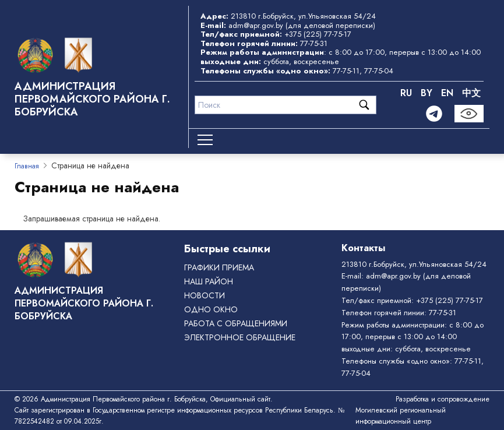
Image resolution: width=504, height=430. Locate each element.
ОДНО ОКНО (211, 309)
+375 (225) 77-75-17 (318, 34)
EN (447, 93)
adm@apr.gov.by (256, 25)
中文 (471, 93)
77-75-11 (346, 71)
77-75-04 (379, 71)
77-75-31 (314, 43)
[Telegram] (434, 114)
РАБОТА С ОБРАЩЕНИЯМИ (236, 323)
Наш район (209, 281)
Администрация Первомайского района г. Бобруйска (92, 99)
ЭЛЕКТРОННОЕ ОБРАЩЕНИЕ (240, 337)
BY (427, 93)
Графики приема (219, 267)
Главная (27, 166)
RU (406, 93)
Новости (205, 295)
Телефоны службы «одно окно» (396, 361)
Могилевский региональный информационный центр (401, 416)
